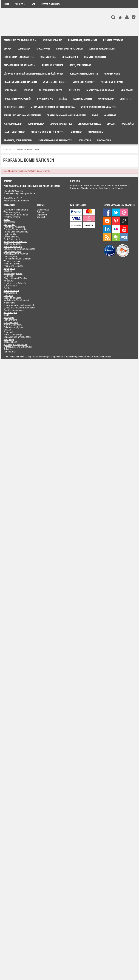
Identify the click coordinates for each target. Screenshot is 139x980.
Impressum (42, 215)
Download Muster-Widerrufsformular (94, 357)
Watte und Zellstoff (12, 264)
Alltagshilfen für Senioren (15, 242)
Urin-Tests (8, 295)
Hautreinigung (10, 256)
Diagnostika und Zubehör (15, 278)
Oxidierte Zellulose (12, 298)
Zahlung (41, 212)
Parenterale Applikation (14, 227)
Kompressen (9, 222)
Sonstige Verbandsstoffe (15, 229)
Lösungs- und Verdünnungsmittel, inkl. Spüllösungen (19, 250)
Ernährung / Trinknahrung (16, 210)
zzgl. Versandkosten (37, 357)
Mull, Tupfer (9, 225)
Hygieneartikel (10, 234)
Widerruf (41, 217)
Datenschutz (43, 210)
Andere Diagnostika (13, 325)
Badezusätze (10, 332)
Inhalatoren (9, 281)
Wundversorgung (12, 212)
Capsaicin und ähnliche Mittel (17, 337)
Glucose (7, 330)
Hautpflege (9, 340)
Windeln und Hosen (13, 261)
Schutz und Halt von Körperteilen (19, 308)
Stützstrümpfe (10, 286)
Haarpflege (9, 317)
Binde (6, 315)
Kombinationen (11, 322)
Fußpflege (8, 276)
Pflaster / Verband (12, 217)
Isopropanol (9, 269)
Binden (7, 220)
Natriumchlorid (10, 320)
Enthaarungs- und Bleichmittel (18, 347)
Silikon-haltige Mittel (13, 273)
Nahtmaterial (10, 352)
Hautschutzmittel (11, 291)
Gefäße (7, 288)
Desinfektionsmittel (12, 239)
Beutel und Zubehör (13, 244)
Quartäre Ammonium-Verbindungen (14, 311)
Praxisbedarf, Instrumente (16, 215)
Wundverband (10, 293)
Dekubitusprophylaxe (13, 327)
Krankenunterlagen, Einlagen (17, 259)
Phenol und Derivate (13, 266)
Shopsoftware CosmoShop (63, 357)
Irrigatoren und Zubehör (15, 283)
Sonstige (8, 271)
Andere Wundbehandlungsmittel (19, 305)
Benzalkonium (10, 342)
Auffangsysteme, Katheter (16, 254)
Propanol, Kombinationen (15, 344)
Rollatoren (8, 349)
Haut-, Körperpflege (13, 247)
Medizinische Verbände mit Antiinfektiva (16, 302)
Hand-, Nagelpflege (13, 335)
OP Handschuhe (11, 237)
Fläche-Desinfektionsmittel (16, 232)
